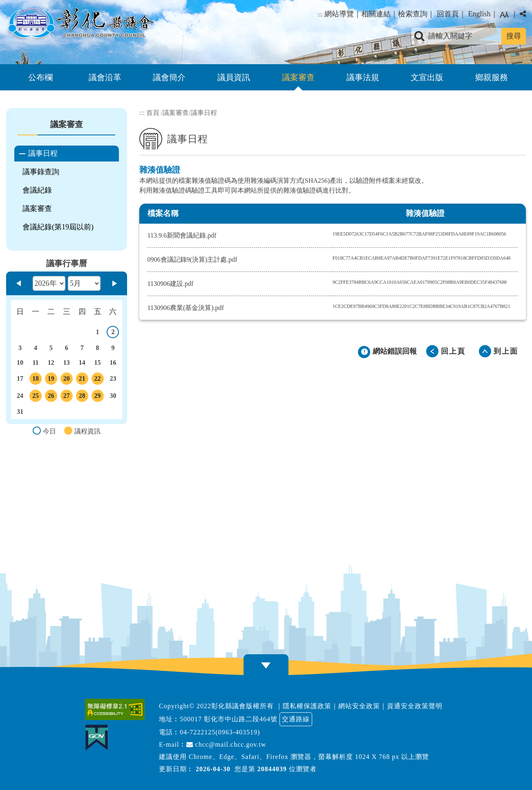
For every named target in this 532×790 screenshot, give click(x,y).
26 (51, 397)
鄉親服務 (492, 77)
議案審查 (298, 77)
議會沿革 (105, 77)
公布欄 (40, 77)
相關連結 (376, 14)
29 (98, 397)
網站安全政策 (359, 706)
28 (82, 397)
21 (82, 380)
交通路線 (296, 719)
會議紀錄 (37, 190)
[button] (266, 665)
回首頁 (448, 14)
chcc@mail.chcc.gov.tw (226, 744)
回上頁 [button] (453, 351)
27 (67, 397)
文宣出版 (427, 77)
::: (320, 14)
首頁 (153, 113)
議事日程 (43, 153)
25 (36, 397)
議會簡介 (169, 77)
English (479, 14)
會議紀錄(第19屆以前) (58, 227)
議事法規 (363, 77)
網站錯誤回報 (395, 351)
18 (36, 380)
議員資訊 (234, 77)
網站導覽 (339, 14)
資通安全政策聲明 (415, 706)
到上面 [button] (506, 351)
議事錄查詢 (41, 172)
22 (98, 380)
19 (51, 380)
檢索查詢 (413, 14)
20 (67, 380)
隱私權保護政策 (307, 706)
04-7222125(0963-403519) (220, 732)
